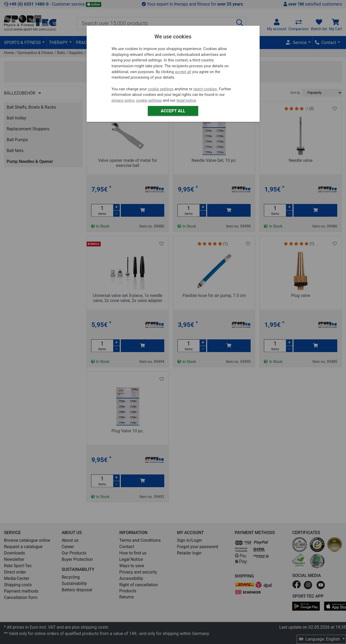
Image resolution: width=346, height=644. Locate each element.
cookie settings (160, 89)
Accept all (173, 111)
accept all (183, 72)
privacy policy (123, 101)
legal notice (186, 101)
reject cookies (205, 89)
